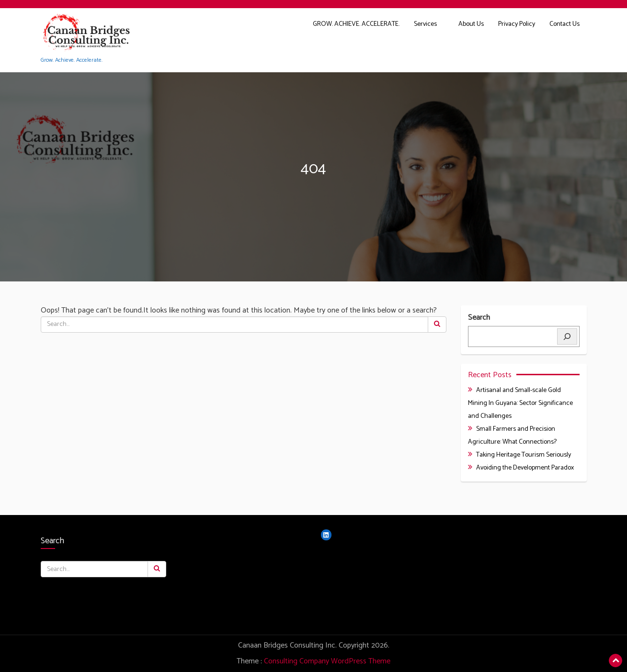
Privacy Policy (517, 24)
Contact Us (564, 24)
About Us (471, 24)
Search (479, 318)
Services (425, 24)
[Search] (567, 336)
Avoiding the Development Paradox (525, 468)
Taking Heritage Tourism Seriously (524, 455)
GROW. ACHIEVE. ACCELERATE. (356, 24)
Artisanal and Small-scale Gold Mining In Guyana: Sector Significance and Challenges (520, 403)
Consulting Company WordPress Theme (327, 661)
